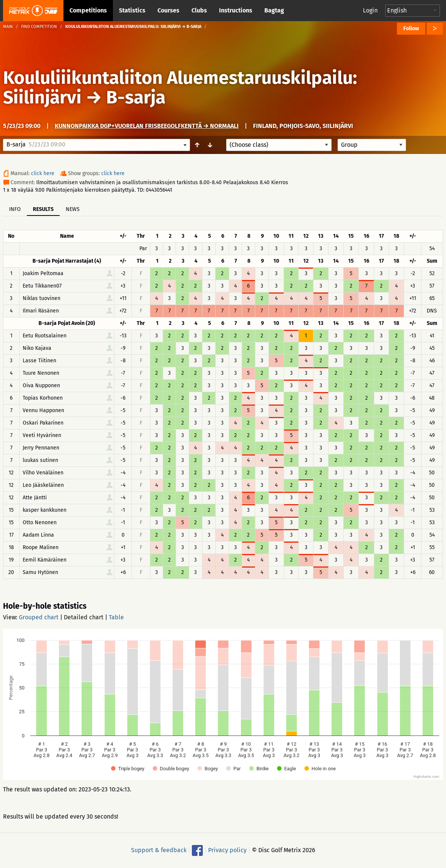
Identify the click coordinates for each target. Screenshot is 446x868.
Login (370, 10)
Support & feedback (159, 850)
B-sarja (136, 97)
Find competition (39, 27)
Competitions (88, 10)
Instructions (236, 10)
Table (116, 617)
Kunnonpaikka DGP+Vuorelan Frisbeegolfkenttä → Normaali (147, 126)
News (73, 209)
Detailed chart (84, 617)
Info (15, 209)
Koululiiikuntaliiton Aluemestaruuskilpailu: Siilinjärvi (180, 88)
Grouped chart (39, 617)
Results (43, 209)
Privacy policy (227, 850)
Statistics (132, 10)
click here (43, 173)
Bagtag (274, 10)
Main (8, 27)
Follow (411, 28)
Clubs (199, 10)
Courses (168, 10)
